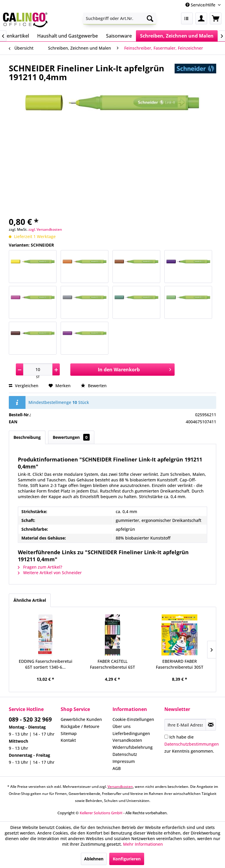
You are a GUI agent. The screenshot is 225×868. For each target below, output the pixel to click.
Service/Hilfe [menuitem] (201, 5)
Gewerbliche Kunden (81, 719)
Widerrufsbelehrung (133, 747)
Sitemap (69, 733)
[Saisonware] (119, 36)
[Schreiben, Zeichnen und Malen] (177, 36)
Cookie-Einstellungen (133, 719)
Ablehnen (94, 859)
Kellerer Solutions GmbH (101, 813)
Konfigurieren (127, 859)
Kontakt (68, 740)
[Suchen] (150, 18)
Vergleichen (24, 386)
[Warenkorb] (216, 18)
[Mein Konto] (201, 18)
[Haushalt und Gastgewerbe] (68, 36)
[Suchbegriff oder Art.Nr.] (120, 18)
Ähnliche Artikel (30, 600)
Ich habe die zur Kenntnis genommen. (192, 744)
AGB (117, 768)
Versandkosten (127, 740)
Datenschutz (125, 754)
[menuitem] (120, 18)
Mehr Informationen (143, 844)
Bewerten (94, 386)
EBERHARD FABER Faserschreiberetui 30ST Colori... (180, 664)
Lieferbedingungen (131, 733)
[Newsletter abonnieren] (211, 725)
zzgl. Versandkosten (45, 229)
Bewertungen (71, 437)
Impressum (124, 761)
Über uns (122, 726)
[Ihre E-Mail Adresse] (185, 725)
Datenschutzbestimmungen (192, 744)
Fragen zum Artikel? (40, 567)
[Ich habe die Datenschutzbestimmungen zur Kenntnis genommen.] (166, 737)
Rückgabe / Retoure (80, 726)
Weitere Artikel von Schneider (50, 573)
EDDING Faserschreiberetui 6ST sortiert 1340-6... (46, 664)
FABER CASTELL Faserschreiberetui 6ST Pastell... (112, 664)
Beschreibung (27, 437)
